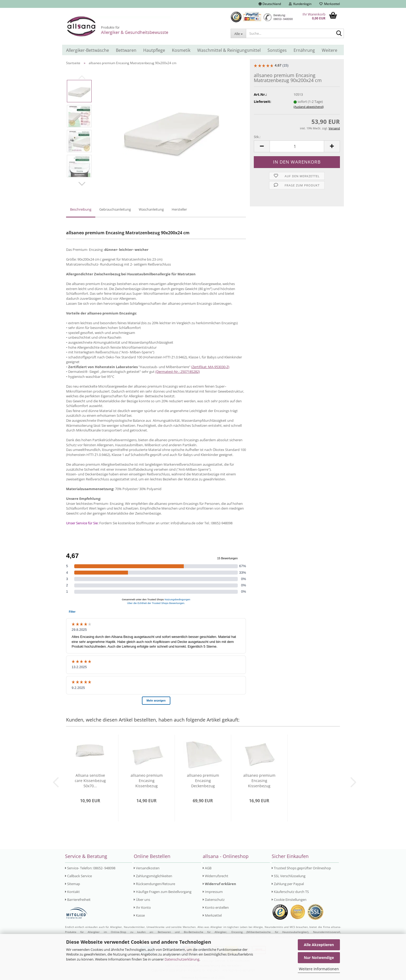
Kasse (139, 915)
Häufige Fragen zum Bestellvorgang (163, 892)
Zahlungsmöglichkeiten (153, 876)
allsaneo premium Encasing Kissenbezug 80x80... (259, 781)
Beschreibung (81, 209)
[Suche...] (238, 33)
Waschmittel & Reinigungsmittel (229, 50)
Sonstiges (277, 50)
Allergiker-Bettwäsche (88, 50)
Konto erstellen (216, 907)
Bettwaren (126, 50)
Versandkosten (147, 868)
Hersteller (179, 209)
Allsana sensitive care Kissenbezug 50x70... (90, 781)
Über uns (142, 900)
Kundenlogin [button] (300, 4)
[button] (270, 4)
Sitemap (73, 884)
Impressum (213, 892)
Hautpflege (154, 50)
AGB (207, 868)
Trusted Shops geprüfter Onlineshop (301, 868)
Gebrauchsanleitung (115, 209)
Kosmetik (181, 50)
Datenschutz (214, 900)
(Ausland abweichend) (309, 107)
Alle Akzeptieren (319, 945)
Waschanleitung (151, 209)
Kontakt (72, 892)
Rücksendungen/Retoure (154, 884)
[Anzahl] (297, 146)
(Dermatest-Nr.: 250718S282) (178, 372)
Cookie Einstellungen (289, 900)
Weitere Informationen (319, 969)
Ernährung (304, 50)
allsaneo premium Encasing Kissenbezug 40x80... (147, 781)
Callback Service (78, 876)
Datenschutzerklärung (182, 959)
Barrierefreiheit (78, 900)
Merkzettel (330, 4)
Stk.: (257, 137)
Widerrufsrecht (216, 876)
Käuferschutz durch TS (290, 892)
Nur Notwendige (319, 958)
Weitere (330, 50)
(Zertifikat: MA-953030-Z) (210, 367)
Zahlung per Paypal (288, 884)
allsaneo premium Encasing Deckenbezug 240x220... (203, 781)
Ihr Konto (142, 907)
